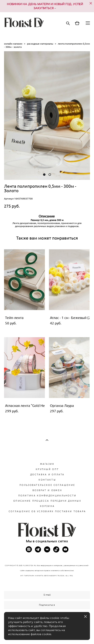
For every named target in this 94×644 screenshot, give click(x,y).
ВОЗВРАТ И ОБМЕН (47, 490)
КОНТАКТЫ (47, 480)
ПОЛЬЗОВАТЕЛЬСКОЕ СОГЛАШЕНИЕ (47, 485)
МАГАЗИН (47, 464)
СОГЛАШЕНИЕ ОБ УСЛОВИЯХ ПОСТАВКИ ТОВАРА (47, 511)
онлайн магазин (13, 44)
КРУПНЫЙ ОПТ (47, 469)
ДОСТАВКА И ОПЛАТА (47, 475)
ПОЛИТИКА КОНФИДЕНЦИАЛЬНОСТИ (47, 496)
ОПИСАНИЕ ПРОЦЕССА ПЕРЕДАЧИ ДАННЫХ (47, 501)
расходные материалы (40, 44)
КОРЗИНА (47, 506)
